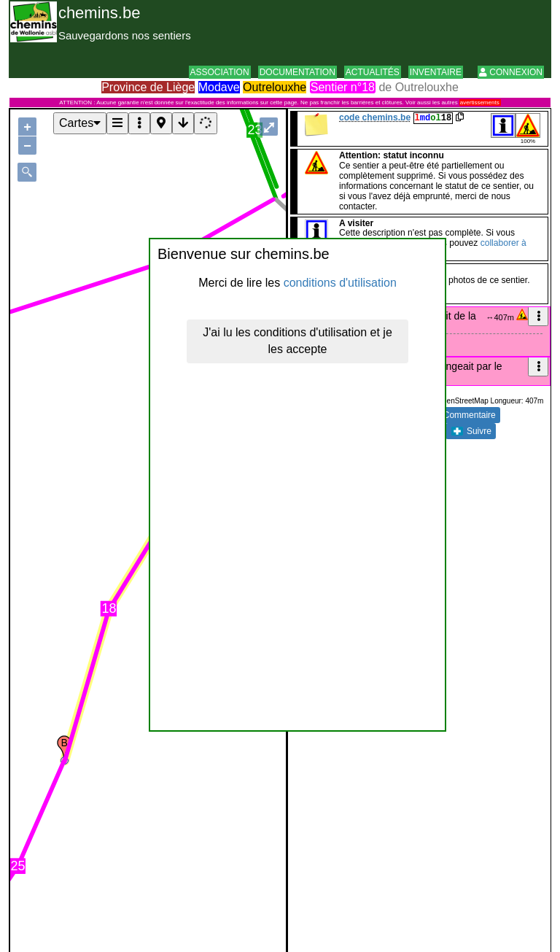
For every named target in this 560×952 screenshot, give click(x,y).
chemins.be (100, 13)
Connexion (511, 72)
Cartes (80, 123)
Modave (219, 87)
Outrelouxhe (275, 87)
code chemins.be (375, 117)
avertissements (480, 102)
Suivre (471, 431)
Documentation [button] (297, 72)
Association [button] (220, 72)
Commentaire (461, 415)
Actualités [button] (373, 72)
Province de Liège (148, 87)
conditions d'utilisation (340, 283)
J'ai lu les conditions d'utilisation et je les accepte (297, 341)
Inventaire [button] (436, 72)
